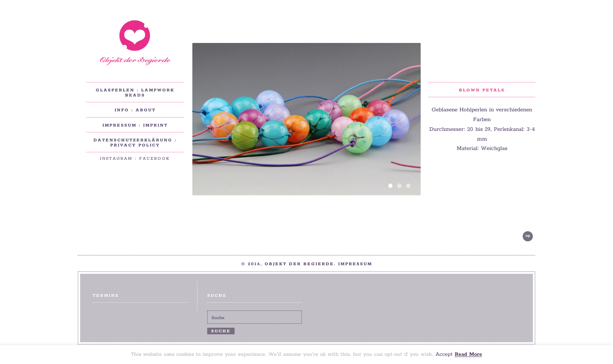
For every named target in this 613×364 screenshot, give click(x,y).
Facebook (155, 159)
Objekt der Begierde (135, 43)
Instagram (116, 159)
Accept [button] (444, 355)
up (528, 236)
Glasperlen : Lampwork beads (135, 93)
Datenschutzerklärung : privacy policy (135, 143)
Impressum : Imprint (135, 125)
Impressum (355, 264)
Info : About (135, 110)
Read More (468, 355)
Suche (221, 331)
